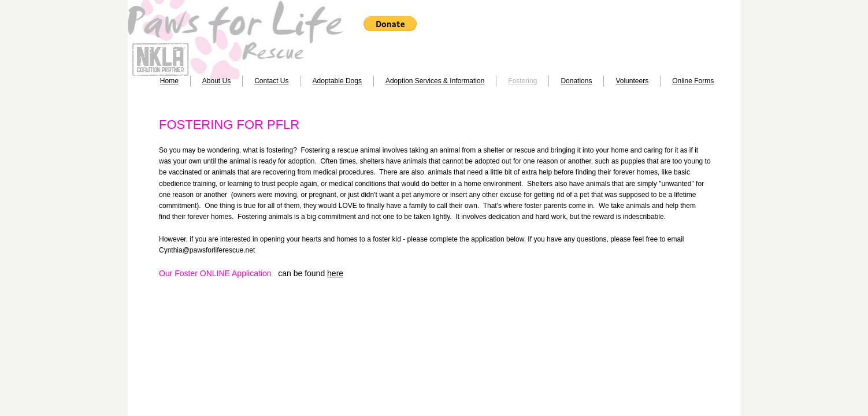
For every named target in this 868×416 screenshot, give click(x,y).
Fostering (522, 81)
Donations (576, 81)
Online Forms (693, 81)
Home (169, 81)
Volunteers (632, 81)
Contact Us (271, 81)
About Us (216, 81)
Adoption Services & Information (435, 81)
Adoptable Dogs (337, 81)
